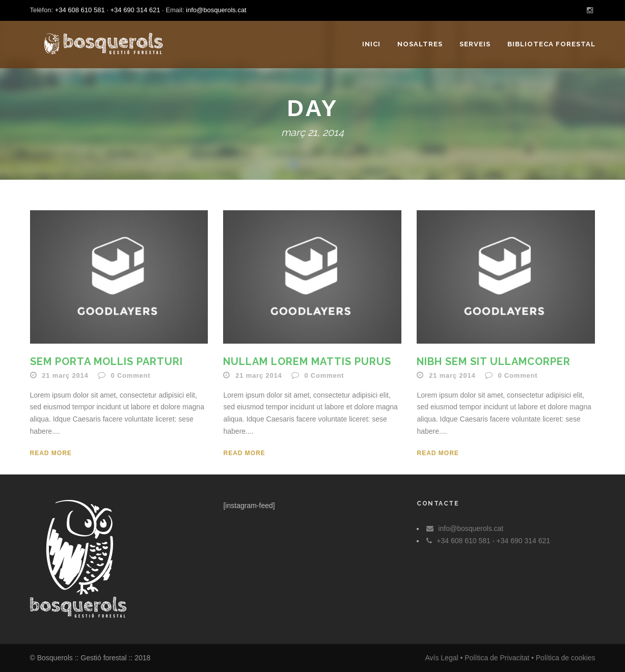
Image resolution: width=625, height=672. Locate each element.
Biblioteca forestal (551, 44)
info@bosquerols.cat (216, 10)
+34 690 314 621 (135, 10)
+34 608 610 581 (80, 10)
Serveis (475, 44)
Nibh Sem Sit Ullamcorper (494, 361)
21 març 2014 (65, 375)
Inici (371, 44)
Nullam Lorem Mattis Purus (307, 361)
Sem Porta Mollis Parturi (106, 361)
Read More (51, 453)
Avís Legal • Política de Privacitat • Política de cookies (510, 658)
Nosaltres (420, 44)
